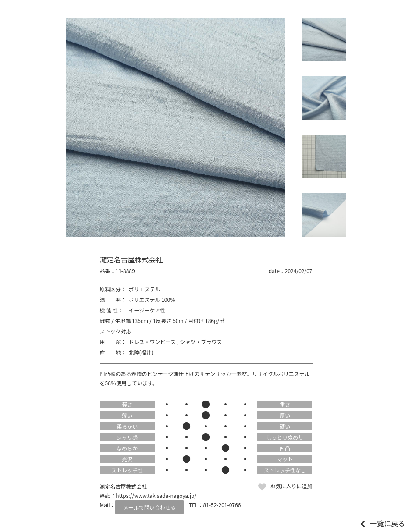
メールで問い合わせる (149, 507)
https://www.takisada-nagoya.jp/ (156, 495)
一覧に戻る (387, 523)
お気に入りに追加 (291, 486)
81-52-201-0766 (222, 505)
